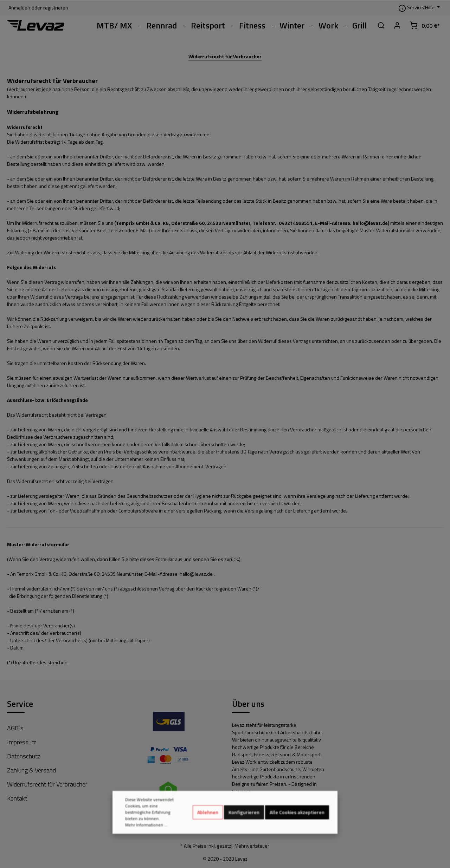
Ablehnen (208, 818)
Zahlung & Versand (31, 770)
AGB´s (15, 728)
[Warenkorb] (425, 25)
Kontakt (17, 798)
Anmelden (19, 8)
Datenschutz (24, 756)
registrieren (56, 8)
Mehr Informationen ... (146, 831)
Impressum (22, 742)
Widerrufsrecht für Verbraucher (225, 56)
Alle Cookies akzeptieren (297, 818)
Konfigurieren (244, 818)
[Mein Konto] (397, 25)
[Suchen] (381, 25)
